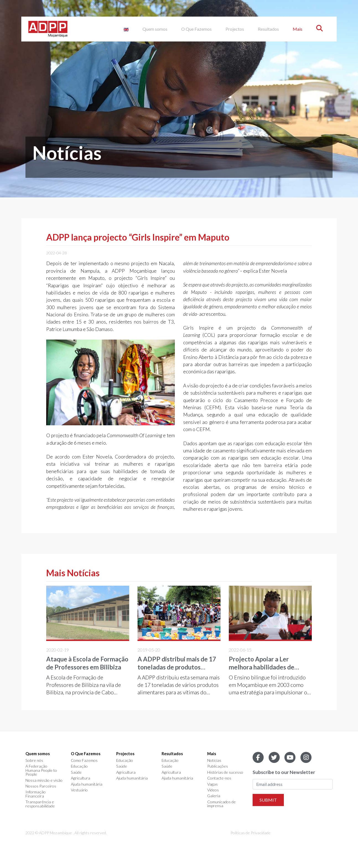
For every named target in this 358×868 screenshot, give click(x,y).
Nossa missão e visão (44, 780)
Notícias (214, 760)
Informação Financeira (36, 794)
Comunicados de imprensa (221, 804)
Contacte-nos (219, 778)
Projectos (235, 29)
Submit (268, 800)
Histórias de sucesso (225, 772)
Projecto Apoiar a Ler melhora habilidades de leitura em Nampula (262, 667)
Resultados (268, 29)
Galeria (214, 796)
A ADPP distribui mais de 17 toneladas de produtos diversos (177, 667)
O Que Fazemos (196, 29)
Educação (79, 766)
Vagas (212, 784)
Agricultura (81, 778)
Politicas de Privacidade (251, 833)
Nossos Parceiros (41, 786)
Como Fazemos (84, 760)
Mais (298, 29)
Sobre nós (34, 760)
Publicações (218, 766)
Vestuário (79, 790)
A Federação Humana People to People (41, 770)
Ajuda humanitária (87, 784)
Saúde (76, 772)
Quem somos (155, 29)
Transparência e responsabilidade (40, 804)
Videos (213, 790)
